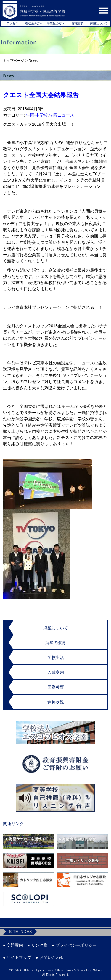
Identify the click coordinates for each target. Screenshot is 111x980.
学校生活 (56, 657)
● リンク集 (37, 945)
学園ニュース (62, 115)
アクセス (12, 23)
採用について (99, 23)
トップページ (14, 61)
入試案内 (56, 672)
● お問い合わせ (50, 957)
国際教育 (56, 687)
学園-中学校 (37, 115)
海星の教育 (56, 643)
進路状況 (56, 702)
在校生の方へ (34, 23)
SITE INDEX (20, 932)
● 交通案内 (13, 945)
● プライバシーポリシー (74, 945)
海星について (56, 628)
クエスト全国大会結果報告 (41, 95)
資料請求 (77, 23)
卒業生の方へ (56, 23)
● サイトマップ (17, 957)
